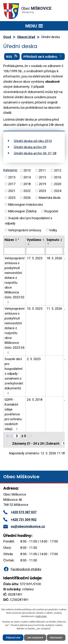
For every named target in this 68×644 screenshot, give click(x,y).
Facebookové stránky (22, 569)
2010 (27, 170)
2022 (27, 191)
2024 (58, 191)
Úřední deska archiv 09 (30, 147)
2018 (27, 184)
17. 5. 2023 (35, 258)
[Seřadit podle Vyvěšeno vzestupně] (29, 243)
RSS (12, 57)
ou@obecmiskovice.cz (24, 526)
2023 (42, 191)
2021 (12, 191)
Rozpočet (51, 211)
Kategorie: (11, 170)
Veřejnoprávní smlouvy (25, 230)
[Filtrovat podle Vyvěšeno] (35, 251)
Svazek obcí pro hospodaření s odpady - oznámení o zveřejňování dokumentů (14, 376)
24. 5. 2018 (35, 400)
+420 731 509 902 (20, 519)
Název (11, 240)
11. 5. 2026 (54, 309)
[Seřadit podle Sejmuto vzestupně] (48, 243)
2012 (58, 170)
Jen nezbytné (35, 638)
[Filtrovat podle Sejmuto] (54, 251)
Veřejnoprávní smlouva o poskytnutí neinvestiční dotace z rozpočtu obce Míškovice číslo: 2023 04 (15, 330)
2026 (27, 198)
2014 (27, 177)
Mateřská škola (50, 198)
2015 (42, 177)
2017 (12, 184)
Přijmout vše (13, 638)
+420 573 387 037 (20, 512)
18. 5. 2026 (54, 258)
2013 (12, 177)
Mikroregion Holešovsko (26, 204)
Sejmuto (54, 240)
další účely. (42, 616)
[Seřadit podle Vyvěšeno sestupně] (29, 245)
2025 (12, 198)
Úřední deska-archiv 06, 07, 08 (35, 153)
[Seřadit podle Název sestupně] (19, 239)
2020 (58, 184)
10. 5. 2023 (35, 309)
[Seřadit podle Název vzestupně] (19, 238)
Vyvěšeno (35, 240)
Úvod (7, 37)
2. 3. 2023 (34, 359)
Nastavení (56, 638)
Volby (53, 230)
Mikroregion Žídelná (22, 211)
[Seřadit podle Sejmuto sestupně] (48, 245)
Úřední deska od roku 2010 (33, 141)
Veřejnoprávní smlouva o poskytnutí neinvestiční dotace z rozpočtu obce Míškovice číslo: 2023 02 (15, 280)
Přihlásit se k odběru (43, 57)
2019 (42, 184)
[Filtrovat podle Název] (15, 251)
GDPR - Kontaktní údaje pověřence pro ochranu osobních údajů (13, 414)
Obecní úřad (26, 37)
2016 (58, 177)
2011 (42, 170)
